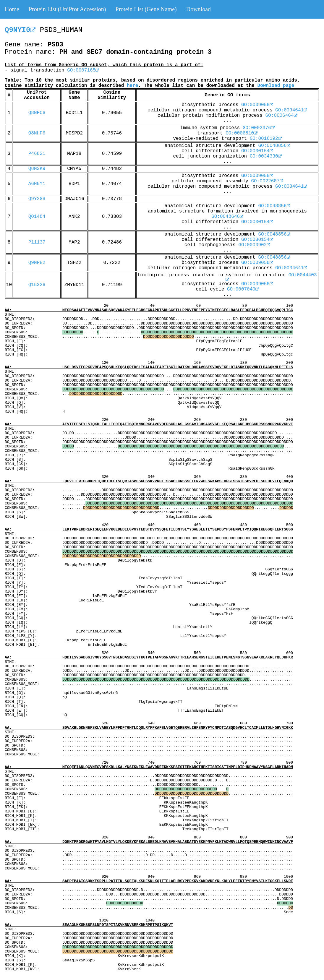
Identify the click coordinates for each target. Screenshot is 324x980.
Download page (276, 86)
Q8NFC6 (37, 113)
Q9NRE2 (37, 263)
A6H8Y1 (37, 184)
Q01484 (37, 217)
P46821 (37, 154)
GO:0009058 (257, 105)
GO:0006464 (281, 116)
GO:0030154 (257, 151)
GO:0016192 (266, 139)
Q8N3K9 (37, 169)
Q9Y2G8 (37, 199)
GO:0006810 (242, 133)
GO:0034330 (266, 156)
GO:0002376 (259, 128)
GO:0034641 (291, 110)
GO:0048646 (227, 217)
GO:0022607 (267, 181)
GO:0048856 (274, 146)
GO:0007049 (243, 289)
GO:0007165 (83, 70)
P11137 (37, 242)
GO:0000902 (254, 245)
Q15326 (37, 285)
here (132, 86)
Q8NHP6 (37, 133)
